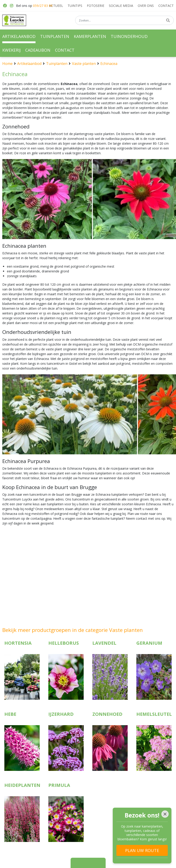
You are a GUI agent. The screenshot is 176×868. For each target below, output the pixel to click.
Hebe (10, 714)
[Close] (165, 814)
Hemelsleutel (154, 714)
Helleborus (64, 643)
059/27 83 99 (43, 6)
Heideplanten (22, 785)
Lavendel (104, 643)
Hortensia (18, 643)
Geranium (149, 643)
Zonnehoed (107, 714)
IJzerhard (61, 714)
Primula (59, 785)
